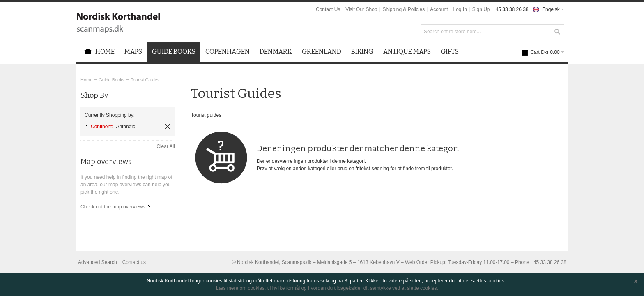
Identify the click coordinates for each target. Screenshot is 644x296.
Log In (460, 9)
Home (86, 80)
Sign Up (481, 9)
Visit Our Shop (361, 9)
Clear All (166, 146)
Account (439, 9)
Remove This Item (167, 126)
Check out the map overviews (113, 207)
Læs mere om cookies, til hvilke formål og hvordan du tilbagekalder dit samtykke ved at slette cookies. (327, 288)
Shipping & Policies (404, 9)
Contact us (134, 262)
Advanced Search (98, 262)
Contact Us (328, 9)
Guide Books (112, 80)
